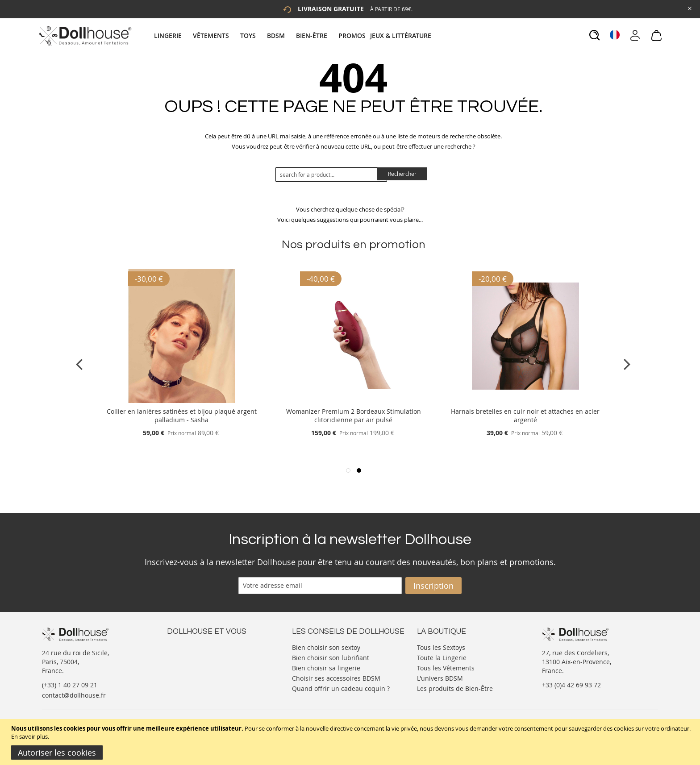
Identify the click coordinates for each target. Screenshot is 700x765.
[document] (351, 742)
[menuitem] (172, 35)
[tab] (294, 35)
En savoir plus (29, 736)
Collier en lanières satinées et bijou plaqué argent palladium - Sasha (182, 416)
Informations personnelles (206, 664)
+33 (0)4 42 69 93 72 (571, 685)
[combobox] (331, 175)
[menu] (294, 35)
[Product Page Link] (182, 401)
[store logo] (85, 36)
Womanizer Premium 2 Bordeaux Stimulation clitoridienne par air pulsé (354, 416)
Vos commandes (191, 673)
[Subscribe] (433, 586)
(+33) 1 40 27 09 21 (70, 685)
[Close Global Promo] (689, 8)
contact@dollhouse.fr (74, 695)
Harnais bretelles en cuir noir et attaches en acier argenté (525, 416)
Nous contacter (190, 647)
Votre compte (187, 655)
